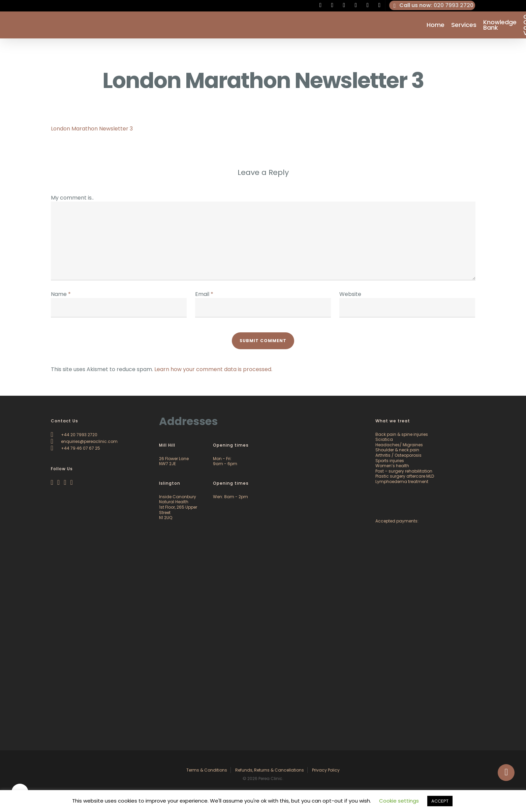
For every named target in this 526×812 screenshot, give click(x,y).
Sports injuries (390, 461)
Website (350, 294)
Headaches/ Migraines (399, 445)
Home (436, 25)
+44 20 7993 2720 (74, 435)
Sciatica (384, 439)
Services (464, 25)
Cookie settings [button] (399, 801)
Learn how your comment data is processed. (213, 369)
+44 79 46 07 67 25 (75, 448)
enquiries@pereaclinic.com (84, 441)
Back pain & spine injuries (402, 434)
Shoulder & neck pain (397, 450)
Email (204, 294)
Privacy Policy (326, 770)
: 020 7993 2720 (432, 5)
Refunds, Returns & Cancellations (270, 770)
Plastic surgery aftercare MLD (405, 476)
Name (61, 294)
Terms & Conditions (207, 770)
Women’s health (392, 466)
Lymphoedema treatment (402, 482)
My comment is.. (72, 198)
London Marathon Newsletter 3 (92, 129)
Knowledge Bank (500, 25)
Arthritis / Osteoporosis (398, 455)
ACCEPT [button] (440, 801)
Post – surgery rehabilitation (404, 471)
